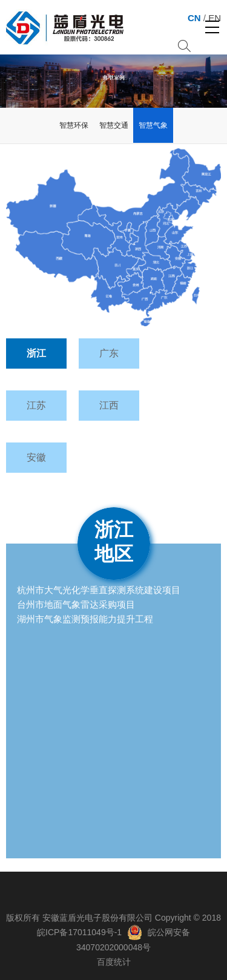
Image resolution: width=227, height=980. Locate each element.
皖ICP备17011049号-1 (79, 932)
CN (194, 18)
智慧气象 (153, 125)
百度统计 (114, 962)
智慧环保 (74, 125)
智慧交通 (114, 125)
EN (215, 18)
